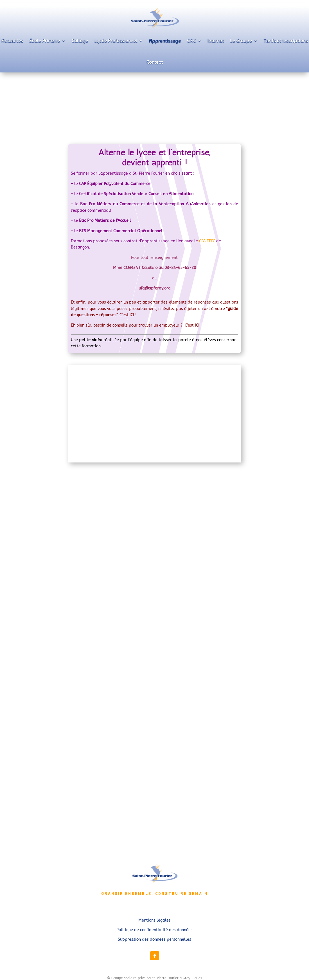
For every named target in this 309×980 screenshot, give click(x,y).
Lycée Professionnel (116, 40)
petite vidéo (91, 340)
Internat (216, 40)
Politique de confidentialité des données (154, 930)
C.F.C (191, 40)
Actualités (12, 40)
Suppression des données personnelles (154, 939)
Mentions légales (154, 920)
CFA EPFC (207, 241)
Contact (155, 62)
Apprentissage (165, 40)
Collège (80, 40)
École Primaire (45, 40)
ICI (132, 315)
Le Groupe (241, 40)
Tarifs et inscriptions (286, 40)
